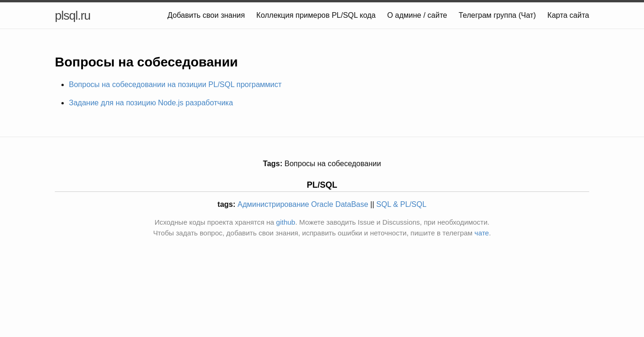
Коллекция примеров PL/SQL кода (316, 15)
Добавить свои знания (206, 15)
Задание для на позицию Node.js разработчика (151, 103)
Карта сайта (568, 15)
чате (482, 233)
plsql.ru (73, 15)
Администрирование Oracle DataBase (303, 204)
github (286, 222)
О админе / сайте (417, 15)
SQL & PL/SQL (401, 204)
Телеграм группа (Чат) (497, 15)
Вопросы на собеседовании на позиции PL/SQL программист (175, 84)
